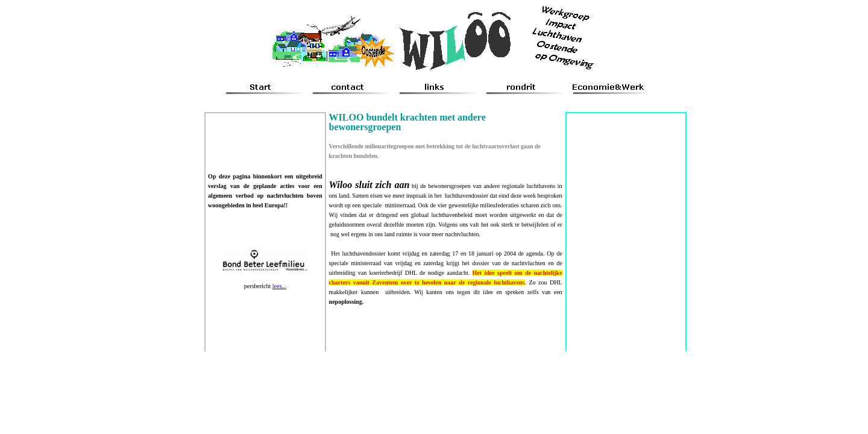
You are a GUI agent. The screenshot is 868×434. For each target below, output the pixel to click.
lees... (279, 286)
